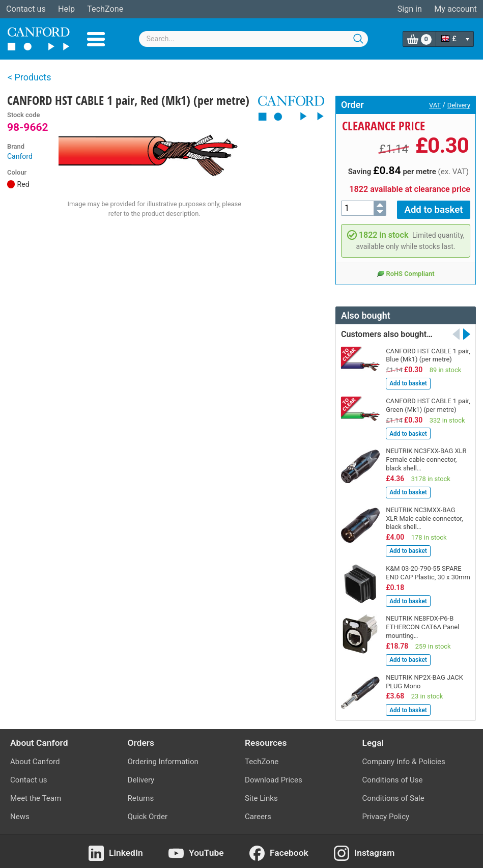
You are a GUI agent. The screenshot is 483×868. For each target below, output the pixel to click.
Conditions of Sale (393, 795)
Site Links (261, 795)
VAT (435, 105)
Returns (141, 795)
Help (66, 9)
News (20, 814)
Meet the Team (36, 795)
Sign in (410, 9)
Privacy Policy (386, 814)
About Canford (35, 759)
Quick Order (148, 814)
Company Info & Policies (404, 759)
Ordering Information (163, 759)
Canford (20, 156)
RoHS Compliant (405, 270)
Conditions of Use (393, 777)
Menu (96, 39)
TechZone (105, 9)
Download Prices (274, 777)
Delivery (459, 105)
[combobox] (253, 39)
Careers (258, 814)
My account (456, 9)
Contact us (26, 9)
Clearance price (383, 126)
